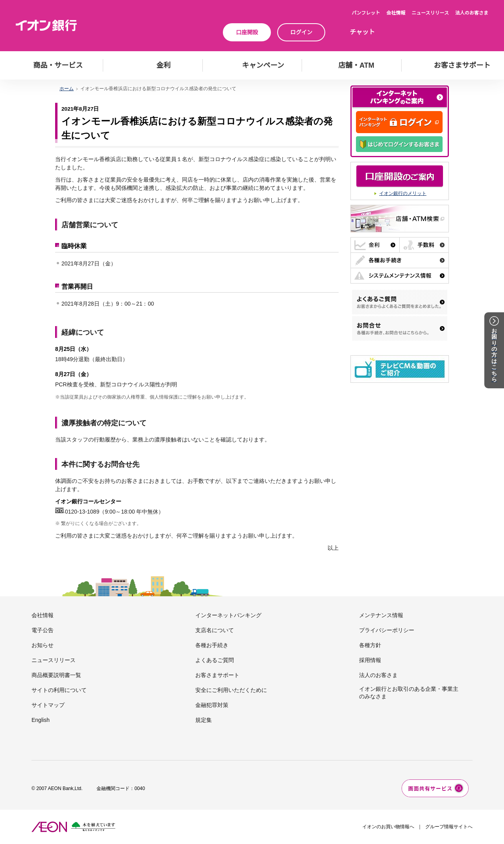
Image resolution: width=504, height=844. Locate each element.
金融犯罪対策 (212, 705)
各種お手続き (212, 645)
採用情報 (370, 660)
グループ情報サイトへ (449, 827)
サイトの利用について (59, 690)
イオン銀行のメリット (403, 193)
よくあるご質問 (215, 660)
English (41, 720)
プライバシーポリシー (387, 630)
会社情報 (396, 13)
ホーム (67, 89)
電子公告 (43, 630)
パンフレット (366, 13)
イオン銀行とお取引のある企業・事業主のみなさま (409, 692)
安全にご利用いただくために (231, 690)
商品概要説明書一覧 (56, 675)
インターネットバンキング (228, 615)
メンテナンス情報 (381, 615)
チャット (362, 32)
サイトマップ (48, 705)
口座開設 (247, 32)
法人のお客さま (472, 13)
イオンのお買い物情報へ (388, 827)
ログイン (301, 32)
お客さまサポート (217, 675)
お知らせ (43, 645)
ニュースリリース (430, 13)
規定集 (204, 720)
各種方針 (370, 645)
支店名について (215, 630)
